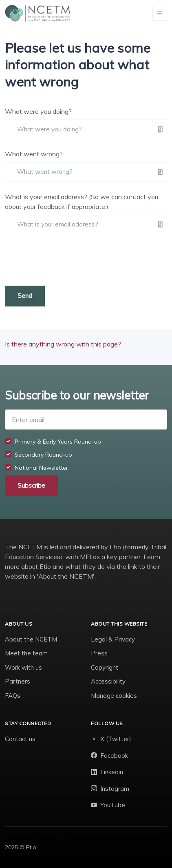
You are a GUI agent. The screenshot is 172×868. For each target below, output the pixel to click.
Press (99, 653)
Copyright (105, 667)
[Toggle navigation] (160, 13)
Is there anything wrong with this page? (63, 344)
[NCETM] (37, 13)
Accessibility (108, 681)
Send (25, 296)
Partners (18, 681)
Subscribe (31, 485)
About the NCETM (31, 639)
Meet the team (26, 653)
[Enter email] (86, 420)
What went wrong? (34, 154)
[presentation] (67, 260)
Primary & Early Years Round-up (58, 442)
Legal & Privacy (113, 639)
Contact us (20, 739)
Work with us (23, 667)
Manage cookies (114, 696)
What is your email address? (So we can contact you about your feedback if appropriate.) (82, 202)
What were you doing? (38, 111)
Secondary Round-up (43, 455)
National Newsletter (41, 468)
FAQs (13, 696)
